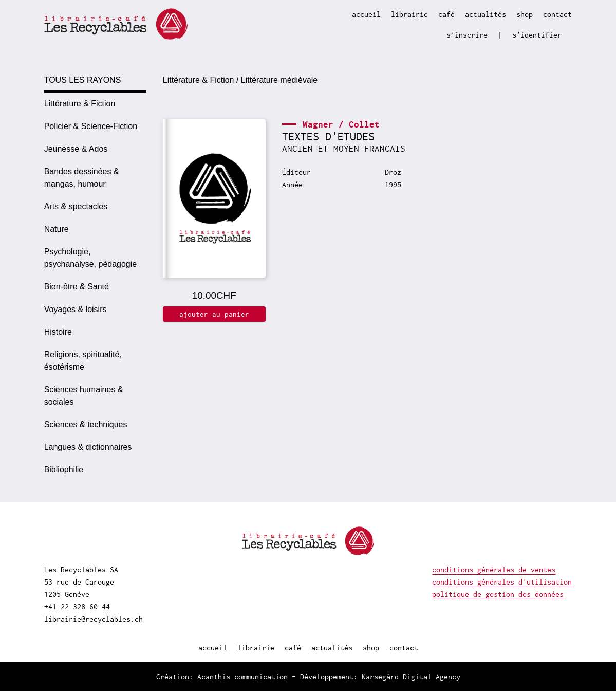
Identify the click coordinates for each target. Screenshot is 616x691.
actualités (486, 14)
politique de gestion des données (498, 594)
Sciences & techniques (86, 424)
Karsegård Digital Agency (411, 676)
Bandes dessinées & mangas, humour (82, 178)
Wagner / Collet (341, 124)
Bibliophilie (64, 470)
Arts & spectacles (76, 206)
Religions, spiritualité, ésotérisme (83, 361)
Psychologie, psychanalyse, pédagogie (91, 258)
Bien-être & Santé (77, 287)
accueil (366, 14)
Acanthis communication (242, 676)
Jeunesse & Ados (76, 149)
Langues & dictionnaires (88, 447)
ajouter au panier (214, 314)
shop (525, 14)
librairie (409, 14)
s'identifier (537, 35)
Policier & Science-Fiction (91, 126)
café (446, 14)
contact (557, 14)
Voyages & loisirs (76, 309)
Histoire (58, 332)
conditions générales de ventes (494, 569)
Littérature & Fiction (80, 104)
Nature (57, 229)
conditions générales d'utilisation (502, 582)
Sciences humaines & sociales (84, 396)
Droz (393, 172)
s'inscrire (467, 35)
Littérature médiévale (279, 80)
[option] (95, 104)
